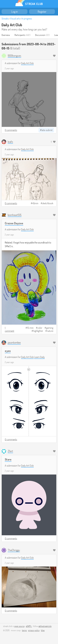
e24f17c (29, 626)
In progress (27, 19)
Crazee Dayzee (14, 223)
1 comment (10, 329)
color (40, 328)
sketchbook (48, 203)
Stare (8, 459)
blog (43, 630)
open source (19, 626)
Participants (20, 35)
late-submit (47, 130)
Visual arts (15, 19)
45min (35, 203)
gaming (50, 328)
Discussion (40, 35)
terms (24, 630)
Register (42, 12)
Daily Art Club (12, 25)
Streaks (5, 19)
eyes (8, 351)
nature (50, 331)
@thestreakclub (45, 626)
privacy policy (34, 630)
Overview (6, 35)
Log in (15, 12)
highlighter (38, 331)
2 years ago (9, 68)
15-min (30, 328)
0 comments (11, 130)
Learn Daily (39, 357)
